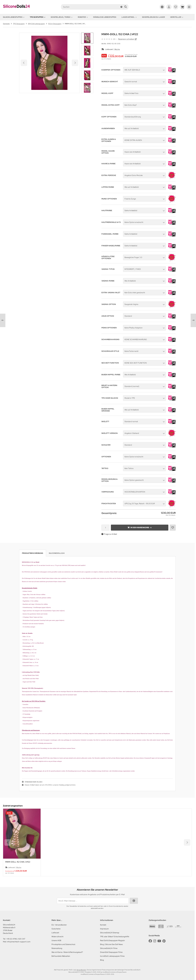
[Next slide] (87, 89)
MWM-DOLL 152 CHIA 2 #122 (18, 862)
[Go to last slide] (87, 37)
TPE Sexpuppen (38, 17)
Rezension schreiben (126, 39)
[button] (87, 51)
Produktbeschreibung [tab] (33, 553)
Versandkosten (81, 970)
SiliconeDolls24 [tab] (57, 553)
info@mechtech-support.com (19, 942)
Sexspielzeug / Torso (62, 17)
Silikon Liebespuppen (14, 17)
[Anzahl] (105, 528)
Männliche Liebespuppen (105, 17)
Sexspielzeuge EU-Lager (153, 17)
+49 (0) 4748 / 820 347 (16, 939)
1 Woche (117, 49)
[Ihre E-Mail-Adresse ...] (93, 901)
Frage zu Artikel (109, 534)
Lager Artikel (129, 17)
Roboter (83, 17)
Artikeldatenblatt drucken (34, 782)
